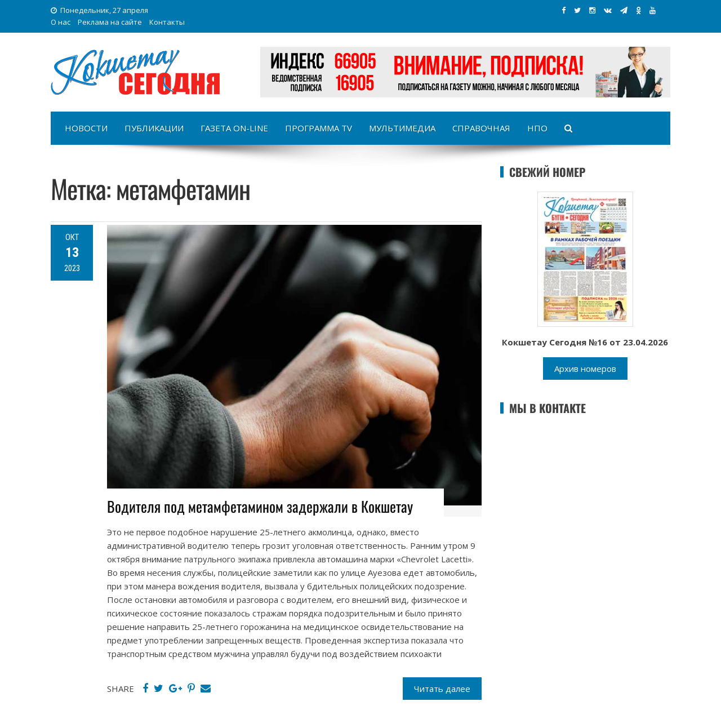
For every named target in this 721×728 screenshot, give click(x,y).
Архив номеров (585, 369)
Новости (86, 128)
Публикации (154, 128)
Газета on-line (234, 128)
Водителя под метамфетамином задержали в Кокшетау (260, 506)
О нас (61, 22)
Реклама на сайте (110, 22)
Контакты (167, 22)
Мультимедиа (402, 128)
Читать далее (442, 689)
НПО (537, 128)
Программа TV (319, 128)
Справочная (481, 128)
